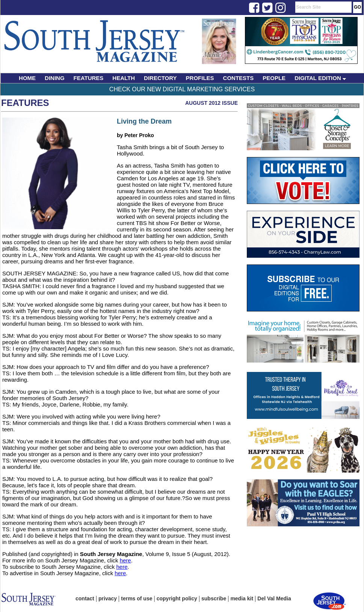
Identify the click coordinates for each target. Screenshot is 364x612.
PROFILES (200, 78)
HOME (27, 78)
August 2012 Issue (211, 103)
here (125, 560)
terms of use (137, 598)
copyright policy (177, 598)
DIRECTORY (160, 78)
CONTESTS (239, 78)
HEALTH (124, 78)
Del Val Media (274, 598)
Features (25, 103)
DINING (55, 78)
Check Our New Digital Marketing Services (182, 89)
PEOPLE (274, 78)
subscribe (214, 598)
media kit (242, 598)
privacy (108, 598)
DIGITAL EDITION (320, 78)
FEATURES (89, 78)
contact (85, 598)
